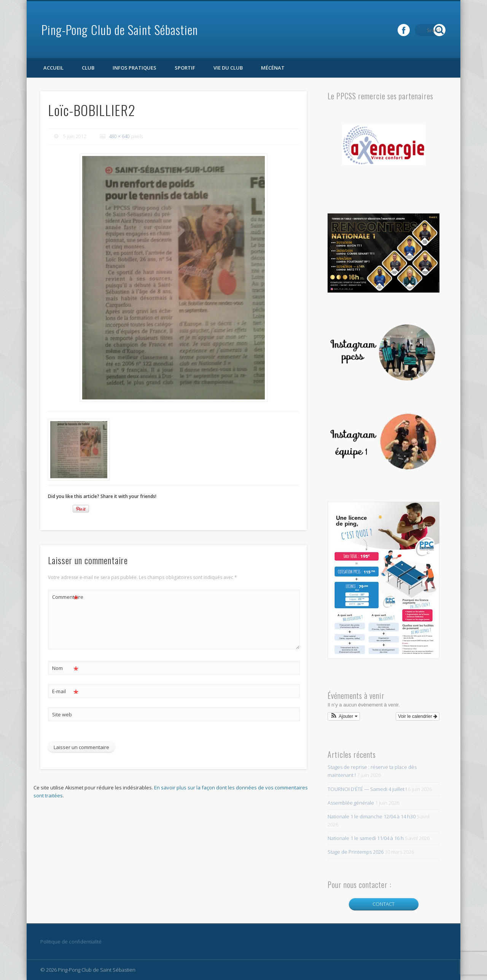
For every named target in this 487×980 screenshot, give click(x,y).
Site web (62, 714)
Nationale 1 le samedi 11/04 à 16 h (366, 838)
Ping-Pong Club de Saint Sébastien (120, 29)
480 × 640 (119, 136)
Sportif (185, 68)
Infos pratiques (134, 68)
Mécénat (273, 68)
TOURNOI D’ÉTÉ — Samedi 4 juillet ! (367, 789)
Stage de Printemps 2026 (356, 852)
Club (88, 68)
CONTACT (384, 904)
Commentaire (65, 597)
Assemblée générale (351, 803)
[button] (344, 716)
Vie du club (228, 68)
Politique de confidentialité (71, 942)
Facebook (424, 30)
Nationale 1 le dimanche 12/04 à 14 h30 (372, 816)
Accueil (53, 68)
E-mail (65, 691)
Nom (65, 668)
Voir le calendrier (418, 716)
